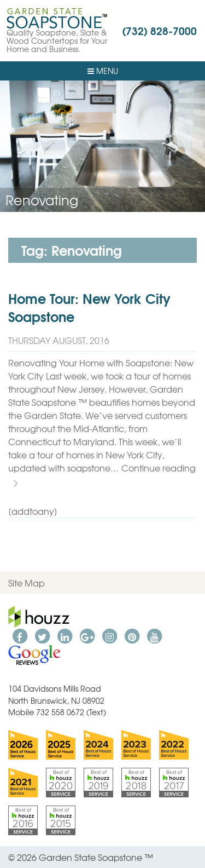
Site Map (27, 583)
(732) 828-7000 (159, 30)
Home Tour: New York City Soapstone (89, 307)
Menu (103, 71)
